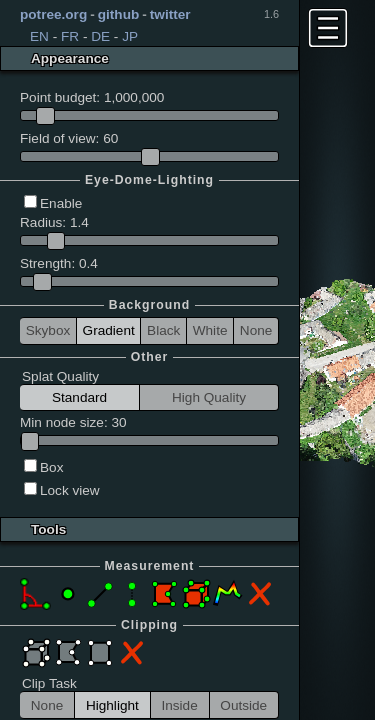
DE (100, 36)
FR (70, 36)
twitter (170, 14)
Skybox (48, 330)
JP (130, 36)
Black (163, 330)
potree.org (53, 14)
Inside (179, 705)
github (119, 14)
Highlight (112, 705)
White (210, 330)
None (256, 330)
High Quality (209, 397)
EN (39, 36)
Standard (79, 397)
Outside (243, 705)
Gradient (109, 330)
